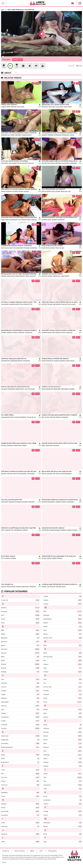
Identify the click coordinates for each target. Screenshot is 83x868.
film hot (58, 474)
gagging (47, 418)
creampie (9, 333)
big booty (44, 305)
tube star (4, 276)
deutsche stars (20, 389)
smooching (33, 587)
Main (3, 10)
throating (15, 333)
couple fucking (65, 276)
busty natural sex (57, 333)
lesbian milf (49, 389)
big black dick (58, 135)
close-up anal (11, 276)
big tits (47, 248)
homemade (64, 418)
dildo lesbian (65, 389)
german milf (5, 502)
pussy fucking (68, 107)
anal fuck (44, 276)
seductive (45, 135)
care (69, 192)
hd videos (72, 389)
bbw (43, 418)
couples (50, 276)
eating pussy (25, 587)
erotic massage (11, 587)
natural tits (45, 107)
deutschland (11, 389)
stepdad (54, 559)
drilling (9, 107)
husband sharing (27, 135)
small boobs (26, 361)
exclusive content (14, 305)
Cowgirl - (18, 59)
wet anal (62, 248)
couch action (66, 164)
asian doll (14, 107)
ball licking (58, 164)
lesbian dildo (57, 389)
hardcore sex (56, 276)
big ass (72, 361)
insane (27, 276)
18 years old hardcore (20, 418)
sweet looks (49, 446)
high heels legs (6, 361)
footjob (15, 474)
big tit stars (32, 389)
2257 (41, 851)
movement (8, 531)
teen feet (4, 474)
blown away (64, 192)
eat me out (33, 276)
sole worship (31, 474)
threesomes (66, 135)
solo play (4, 446)
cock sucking (5, 305)
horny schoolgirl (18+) (26, 305)
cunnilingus (61, 220)
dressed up (10, 446)
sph (12, 531)
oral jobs (58, 192)
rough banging (14, 220)
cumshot (26, 192)
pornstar (4, 333)
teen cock (31, 164)
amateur (4, 107)
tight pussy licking (18, 248)
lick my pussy (9, 248)
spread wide (73, 164)
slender (12, 135)
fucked (16, 446)
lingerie (3, 192)
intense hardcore (20, 276)
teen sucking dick (22, 164)
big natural (4, 389)
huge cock (64, 305)
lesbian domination (55, 531)
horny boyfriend (46, 192)
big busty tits (50, 361)
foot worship (45, 531)
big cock (22, 107)
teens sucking (13, 164)
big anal (50, 305)
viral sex (44, 474)
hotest (68, 361)
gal (18, 107)
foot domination (22, 474)
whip (3, 531)
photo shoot (52, 107)
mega (12, 418)
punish (44, 361)
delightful (51, 135)
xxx (35, 418)
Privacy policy (52, 851)
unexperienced (5, 418)
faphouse (34, 220)
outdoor (49, 559)
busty (64, 333)
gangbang (55, 220)
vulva (3, 248)
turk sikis (50, 474)
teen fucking (5, 164)
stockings (9, 192)
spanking (25, 531)
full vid (44, 389)
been (54, 474)
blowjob (21, 192)
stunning (75, 531)
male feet (10, 474)
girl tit (26, 389)
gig (2, 559)
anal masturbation (66, 474)
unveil (53, 192)
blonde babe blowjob (16, 361)
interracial (59, 587)
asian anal (31, 502)
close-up (4, 587)
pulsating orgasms (61, 502)
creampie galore (46, 220)
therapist (19, 587)
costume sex (29, 333)
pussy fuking (60, 107)
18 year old (30, 418)
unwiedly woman (47, 333)
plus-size (52, 418)
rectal (43, 248)
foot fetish (15, 192)
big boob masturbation (48, 502)
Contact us (6, 851)
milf (48, 587)
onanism (53, 248)
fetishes (69, 531)
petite (43, 446)
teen (45, 559)
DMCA (32, 851)
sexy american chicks (24, 220)
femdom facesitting (60, 361)
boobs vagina (5, 220)
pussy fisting (51, 164)
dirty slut (44, 164)
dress (20, 446)
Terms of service (20, 851)
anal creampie (57, 305)
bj (4, 559)
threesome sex (5, 135)
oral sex (72, 135)
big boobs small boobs (30, 248)
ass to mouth (72, 305)
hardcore (58, 418)
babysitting (18, 135)
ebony (64, 587)
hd (43, 559)
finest (57, 248)
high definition (18, 531)
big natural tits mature (22, 502)
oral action (56, 446)
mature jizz (69, 333)
